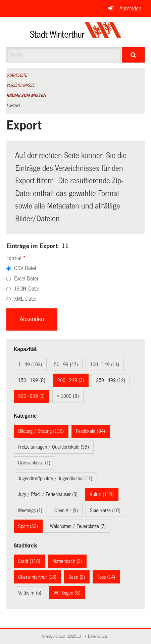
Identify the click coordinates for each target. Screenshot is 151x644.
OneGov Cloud (54, 636)
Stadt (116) (29, 561)
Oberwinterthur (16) (37, 577)
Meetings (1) (30, 510)
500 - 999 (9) (31, 396)
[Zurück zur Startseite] (76, 32)
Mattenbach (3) (67, 561)
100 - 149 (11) (105, 365)
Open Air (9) (66, 510)
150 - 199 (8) (32, 380)
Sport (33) (28, 526)
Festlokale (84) (90, 431)
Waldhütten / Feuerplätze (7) (78, 526)
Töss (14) (106, 577)
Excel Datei (26, 279)
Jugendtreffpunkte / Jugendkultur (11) (55, 479)
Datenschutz (99, 636)
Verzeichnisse (20, 85)
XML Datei (25, 299)
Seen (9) (77, 577)
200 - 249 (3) (71, 380)
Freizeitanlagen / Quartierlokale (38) (54, 447)
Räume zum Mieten (26, 96)
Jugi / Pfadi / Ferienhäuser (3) (48, 494)
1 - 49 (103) (30, 365)
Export (13, 106)
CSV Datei (25, 268)
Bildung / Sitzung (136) (41, 431)
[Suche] (133, 55)
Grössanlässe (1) (34, 463)
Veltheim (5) (30, 593)
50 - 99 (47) (66, 365)
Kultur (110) (102, 494)
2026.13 (75, 636)
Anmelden (130, 9)
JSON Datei (27, 289)
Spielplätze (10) (105, 510)
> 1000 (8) (68, 396)
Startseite (17, 75)
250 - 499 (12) (111, 380)
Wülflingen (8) (67, 593)
